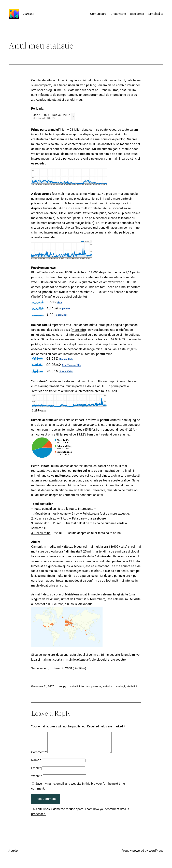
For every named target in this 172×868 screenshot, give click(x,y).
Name (36, 764)
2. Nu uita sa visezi (44, 518)
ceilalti (74, 686)
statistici (132, 686)
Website (37, 780)
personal (96, 686)
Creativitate (118, 14)
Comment (39, 756)
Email (36, 772)
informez (84, 686)
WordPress (156, 855)
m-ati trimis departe (107, 655)
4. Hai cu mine (41, 533)
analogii (121, 686)
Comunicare (98, 14)
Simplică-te (156, 14)
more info (78, 330)
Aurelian (29, 14)
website (107, 686)
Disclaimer (137, 14)
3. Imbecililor (40, 523)
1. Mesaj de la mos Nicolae (49, 514)
